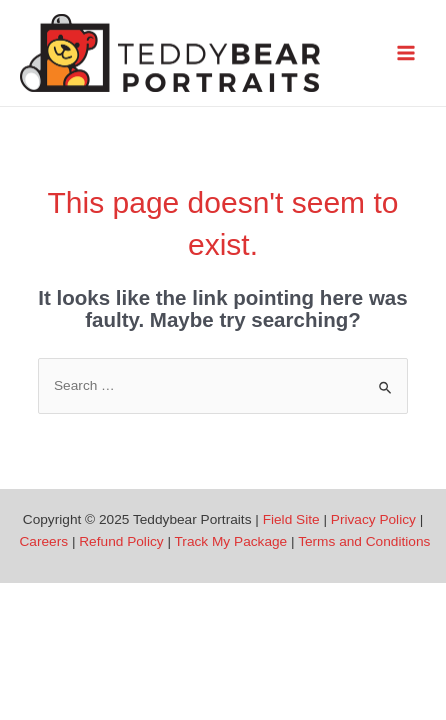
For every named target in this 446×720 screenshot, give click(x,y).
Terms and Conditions (364, 541)
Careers (43, 541)
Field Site (291, 519)
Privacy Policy (373, 519)
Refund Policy (121, 541)
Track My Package (231, 541)
